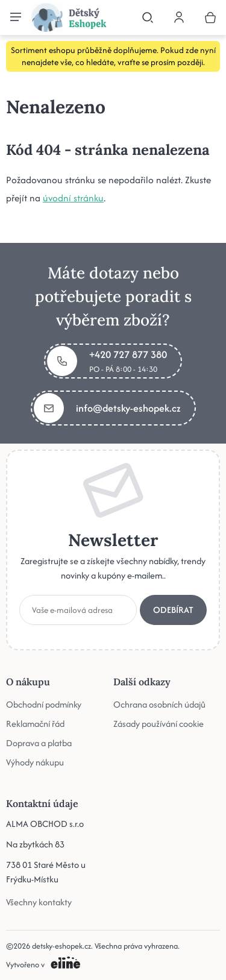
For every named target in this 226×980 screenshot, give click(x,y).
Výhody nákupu (35, 762)
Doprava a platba (39, 743)
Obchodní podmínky (44, 704)
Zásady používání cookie (159, 724)
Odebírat (173, 610)
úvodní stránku (73, 198)
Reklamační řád (35, 724)
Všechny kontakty (39, 902)
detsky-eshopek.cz (61, 946)
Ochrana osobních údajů (159, 704)
